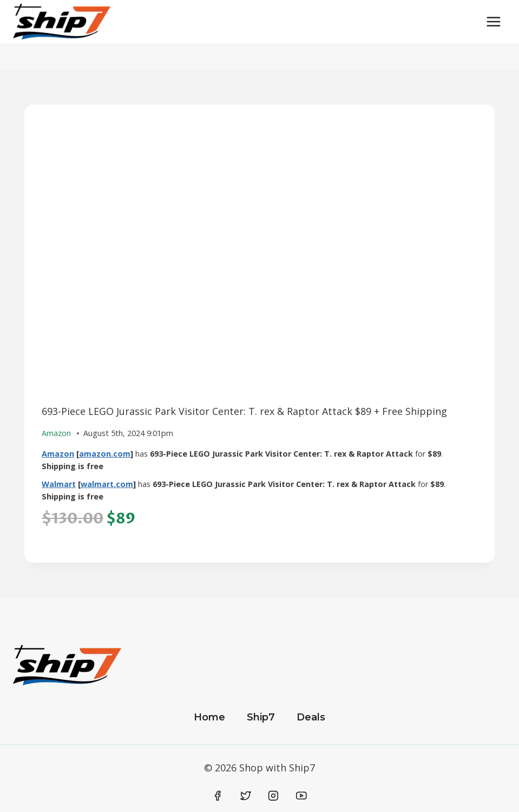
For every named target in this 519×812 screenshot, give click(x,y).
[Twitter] (246, 796)
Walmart (59, 484)
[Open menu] (493, 21)
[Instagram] (273, 796)
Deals (311, 717)
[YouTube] (301, 796)
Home (209, 717)
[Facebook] (218, 796)
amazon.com (105, 454)
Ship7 (261, 717)
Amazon (58, 454)
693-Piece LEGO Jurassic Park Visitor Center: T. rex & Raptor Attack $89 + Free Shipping (244, 411)
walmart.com (107, 484)
